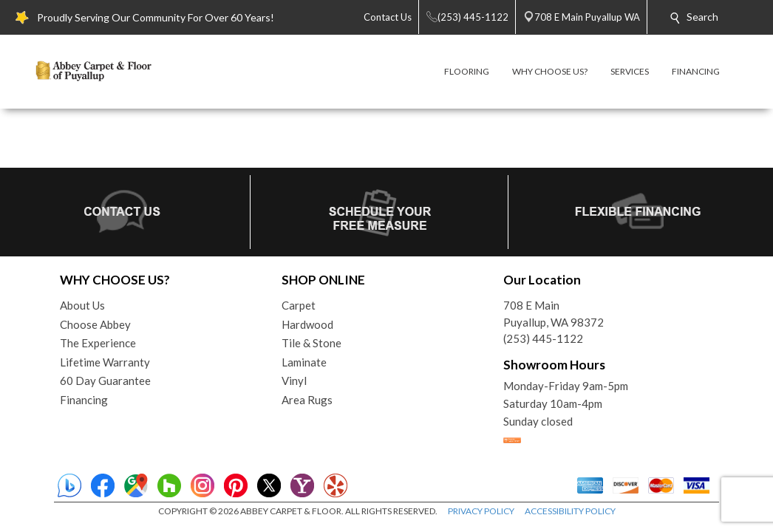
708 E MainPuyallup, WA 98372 (554, 314)
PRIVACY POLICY (481, 511)
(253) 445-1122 (543, 338)
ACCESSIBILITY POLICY (570, 511)
